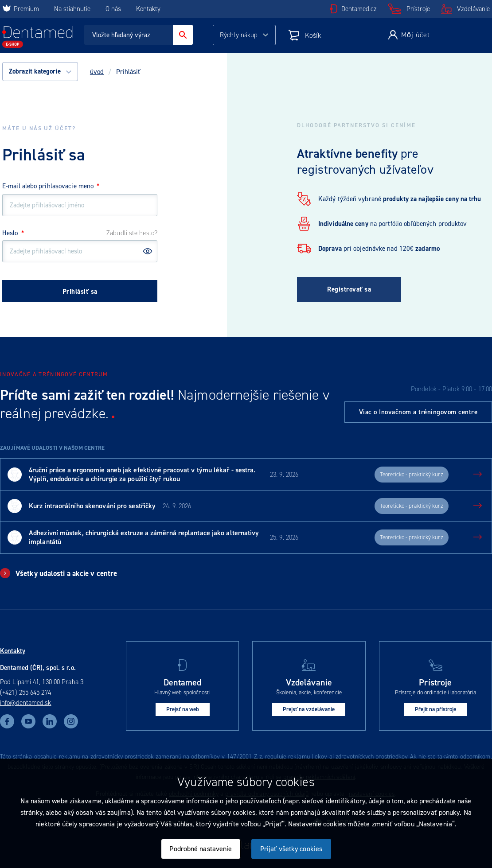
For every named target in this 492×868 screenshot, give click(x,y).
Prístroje (418, 9)
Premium (21, 9)
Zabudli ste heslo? (132, 233)
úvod (97, 72)
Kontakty (148, 9)
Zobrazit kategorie (40, 71)
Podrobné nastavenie (201, 849)
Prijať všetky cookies (291, 849)
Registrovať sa (349, 289)
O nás (113, 9)
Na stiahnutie (73, 9)
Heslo (13, 233)
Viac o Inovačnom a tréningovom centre (418, 412)
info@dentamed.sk (26, 703)
